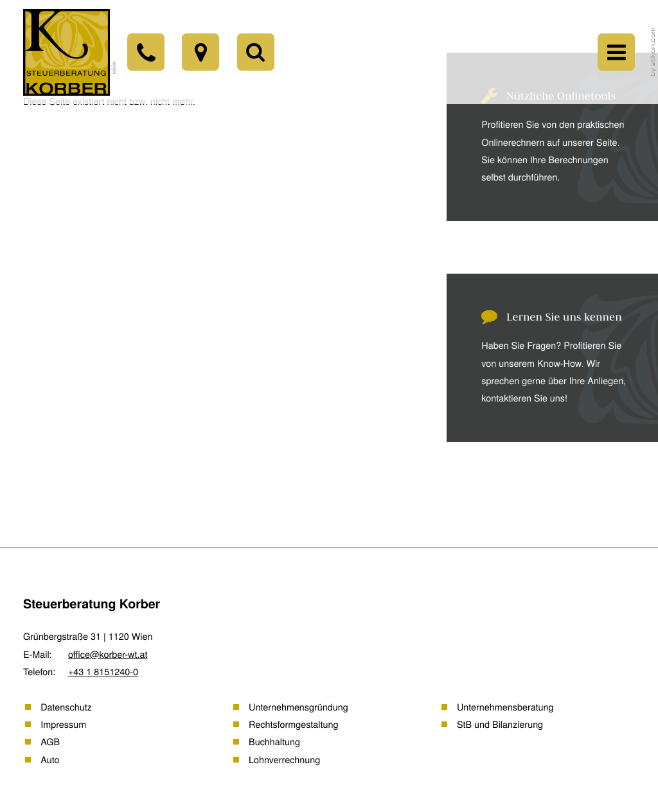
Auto (50, 760)
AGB (50, 742)
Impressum (63, 724)
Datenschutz (66, 707)
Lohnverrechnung (284, 760)
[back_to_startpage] (67, 52)
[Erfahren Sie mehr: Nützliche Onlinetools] (541, 137)
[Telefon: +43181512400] (146, 52)
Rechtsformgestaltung (293, 724)
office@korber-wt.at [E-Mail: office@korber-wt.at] (108, 654)
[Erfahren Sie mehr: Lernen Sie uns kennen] (541, 358)
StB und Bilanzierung (500, 724)
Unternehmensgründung (298, 707)
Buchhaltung (274, 742)
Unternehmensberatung (505, 707)
